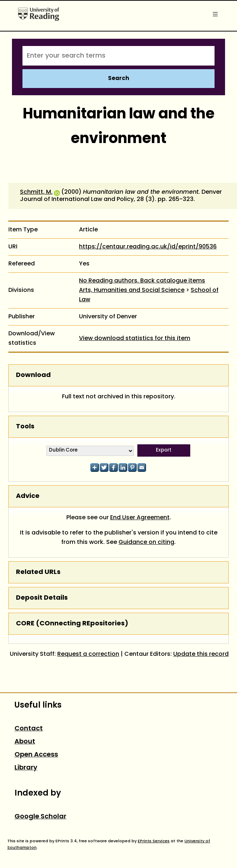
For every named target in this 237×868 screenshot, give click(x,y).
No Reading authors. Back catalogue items (142, 281)
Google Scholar (40, 817)
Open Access (36, 755)
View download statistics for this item (135, 339)
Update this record (201, 654)
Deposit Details (42, 598)
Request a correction (88, 654)
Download (33, 375)
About (25, 742)
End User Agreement (140, 518)
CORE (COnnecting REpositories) (72, 624)
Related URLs (38, 572)
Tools (25, 427)
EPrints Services (154, 841)
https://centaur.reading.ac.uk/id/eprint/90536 (148, 247)
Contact (29, 729)
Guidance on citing (146, 542)
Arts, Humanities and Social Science (132, 290)
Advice (28, 496)
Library (26, 768)
